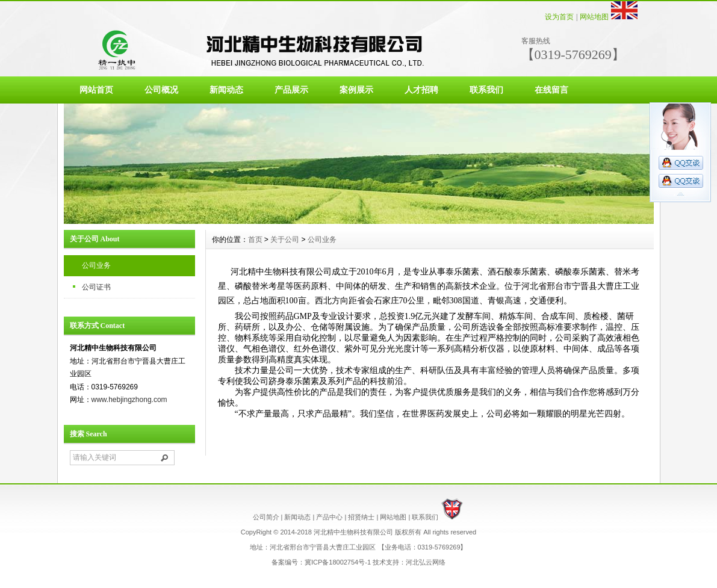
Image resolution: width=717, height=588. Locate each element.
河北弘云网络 (426, 562)
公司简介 (266, 517)
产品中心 (329, 517)
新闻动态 (226, 90)
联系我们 (486, 90)
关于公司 (285, 240)
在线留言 (551, 90)
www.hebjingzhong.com (129, 400)
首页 (255, 240)
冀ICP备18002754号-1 (338, 562)
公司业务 (96, 265)
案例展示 (356, 90)
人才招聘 (421, 90)
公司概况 (161, 90)
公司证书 (96, 287)
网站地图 (594, 17)
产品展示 (291, 90)
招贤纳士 (361, 517)
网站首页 (96, 90)
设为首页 (559, 17)
